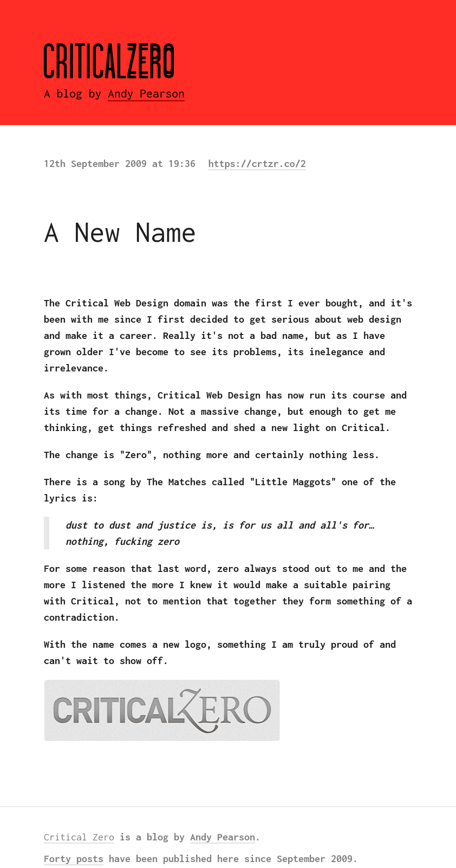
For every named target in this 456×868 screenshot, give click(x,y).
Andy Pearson (146, 93)
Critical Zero (79, 837)
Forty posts (74, 858)
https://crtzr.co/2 (257, 163)
